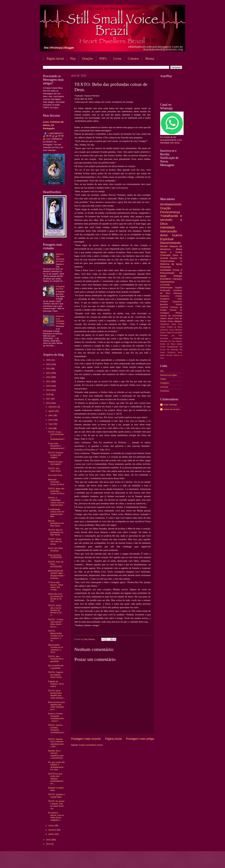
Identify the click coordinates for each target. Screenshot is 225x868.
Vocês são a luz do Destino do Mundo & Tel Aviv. (55, 597)
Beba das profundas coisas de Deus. (56, 482)
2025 (49, 364)
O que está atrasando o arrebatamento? (56, 446)
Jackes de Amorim (171, 409)
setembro (53, 407)
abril (51, 428)
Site (162, 371)
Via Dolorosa (172, 350)
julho (51, 415)
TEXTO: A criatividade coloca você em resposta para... (56, 501)
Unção (163, 327)
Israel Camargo (170, 405)
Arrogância (172, 352)
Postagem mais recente (86, 739)
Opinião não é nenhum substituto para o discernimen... (56, 754)
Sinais (163, 333)
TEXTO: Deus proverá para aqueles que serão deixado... (56, 694)
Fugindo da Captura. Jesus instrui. (56, 684)
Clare (180, 299)
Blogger (138, 862)
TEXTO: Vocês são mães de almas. (55, 542)
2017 (49, 399)
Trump (176, 270)
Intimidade (168, 227)
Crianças (164, 307)
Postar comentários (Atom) (91, 745)
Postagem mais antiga (140, 739)
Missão (164, 246)
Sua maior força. (55, 475)
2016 (49, 403)
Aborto (170, 318)
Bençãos (164, 304)
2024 (49, 369)
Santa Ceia (177, 324)
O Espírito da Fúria (60, 288)
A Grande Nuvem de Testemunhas (171, 258)
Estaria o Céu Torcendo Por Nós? (60, 258)
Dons (175, 255)
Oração (165, 208)
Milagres (178, 321)
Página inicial (55, 59)
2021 (49, 381)
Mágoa (163, 355)
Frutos (171, 321)
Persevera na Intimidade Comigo (60, 320)
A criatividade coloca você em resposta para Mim (56, 513)
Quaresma (177, 302)
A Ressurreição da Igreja (171, 273)
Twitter (163, 379)
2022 (49, 377)
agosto (52, 411)
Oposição (169, 355)
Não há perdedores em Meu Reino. (56, 523)
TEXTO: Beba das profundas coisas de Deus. (56, 491)
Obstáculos (165, 324)
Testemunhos (167, 282)
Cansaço (177, 279)
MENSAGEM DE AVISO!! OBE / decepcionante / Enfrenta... (56, 574)
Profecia (164, 302)
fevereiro (53, 830)
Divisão (179, 296)
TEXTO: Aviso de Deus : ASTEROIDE (56, 564)
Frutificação (177, 338)
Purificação (165, 290)
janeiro (52, 834)
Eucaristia (164, 338)
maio (51, 424)
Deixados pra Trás (171, 335)
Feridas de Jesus (174, 327)
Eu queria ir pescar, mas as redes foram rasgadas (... (56, 816)
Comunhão (165, 285)
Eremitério (166, 279)
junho (51, 420)
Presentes (166, 267)
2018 (49, 394)
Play (73, 59)
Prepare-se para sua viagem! (55, 463)
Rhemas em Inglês (169, 375)
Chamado (165, 255)
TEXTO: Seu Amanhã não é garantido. (56, 659)
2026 (49, 360)
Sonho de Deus (168, 344)
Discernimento (170, 243)
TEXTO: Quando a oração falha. (56, 796)
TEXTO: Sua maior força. (54, 470)
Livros (117, 59)
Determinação (166, 288)
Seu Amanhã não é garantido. (56, 667)
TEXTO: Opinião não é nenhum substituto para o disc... (56, 743)
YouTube (164, 387)
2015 (49, 840)
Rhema (150, 59)
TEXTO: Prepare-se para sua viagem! (56, 455)
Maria (179, 249)
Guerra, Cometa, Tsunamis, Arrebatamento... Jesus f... (56, 717)
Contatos (133, 59)
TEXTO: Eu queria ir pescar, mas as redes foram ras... (56, 805)
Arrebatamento (171, 204)
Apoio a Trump (171, 252)
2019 (49, 390)
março (51, 825)
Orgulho (178, 288)
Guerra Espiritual (171, 237)
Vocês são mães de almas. (55, 549)
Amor (164, 235)
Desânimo (165, 296)
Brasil (180, 352)
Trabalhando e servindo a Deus (171, 220)
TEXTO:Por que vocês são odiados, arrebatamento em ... (56, 779)
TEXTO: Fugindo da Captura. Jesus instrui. (55, 675)
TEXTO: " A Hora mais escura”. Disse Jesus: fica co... (56, 623)
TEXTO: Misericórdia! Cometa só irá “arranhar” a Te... (55, 636)
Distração (178, 293)
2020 (49, 386)
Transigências (172, 347)
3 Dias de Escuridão (174, 333)
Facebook (165, 391)
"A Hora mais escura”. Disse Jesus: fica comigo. (56, 586)
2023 (49, 373)
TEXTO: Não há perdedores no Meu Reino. (56, 532)
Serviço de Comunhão (171, 316)
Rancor (179, 341)
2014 (49, 844)
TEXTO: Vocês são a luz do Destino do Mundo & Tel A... (55, 610)
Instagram (165, 383)
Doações (88, 59)
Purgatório (165, 299)
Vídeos (163, 318)
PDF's (103, 59)
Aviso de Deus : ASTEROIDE (55, 556)
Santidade (166, 270)
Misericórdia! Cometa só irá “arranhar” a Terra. (55, 649)
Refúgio (178, 276)
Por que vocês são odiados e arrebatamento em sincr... (56, 766)
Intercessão (168, 231)
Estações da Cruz (168, 341)
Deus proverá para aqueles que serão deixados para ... (56, 706)
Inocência (164, 330)
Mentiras (179, 330)
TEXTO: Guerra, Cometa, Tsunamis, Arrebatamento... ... (56, 730)
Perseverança (170, 212)
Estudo (179, 304)
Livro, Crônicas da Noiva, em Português (53, 125)
